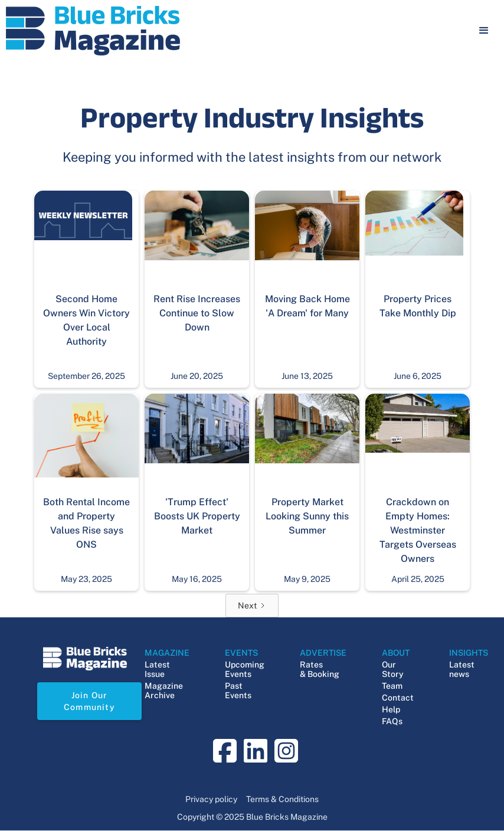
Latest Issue (157, 669)
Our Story (393, 669)
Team (392, 686)
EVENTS (241, 653)
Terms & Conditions (282, 799)
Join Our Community (89, 701)
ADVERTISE (323, 653)
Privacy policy (211, 799)
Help (391, 709)
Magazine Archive (164, 691)
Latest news (462, 669)
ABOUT (396, 653)
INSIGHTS (469, 653)
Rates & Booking (320, 669)
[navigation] (93, 31)
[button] (484, 31)
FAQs (392, 721)
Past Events (238, 691)
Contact (398, 698)
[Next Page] (252, 606)
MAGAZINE (167, 653)
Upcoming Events (245, 669)
